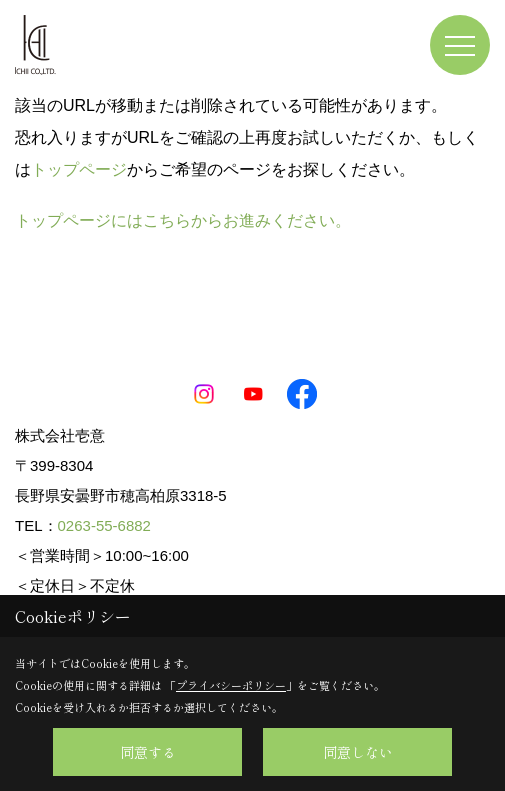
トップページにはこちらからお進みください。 (183, 220)
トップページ (79, 169)
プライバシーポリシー (231, 685)
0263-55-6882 (104, 525)
